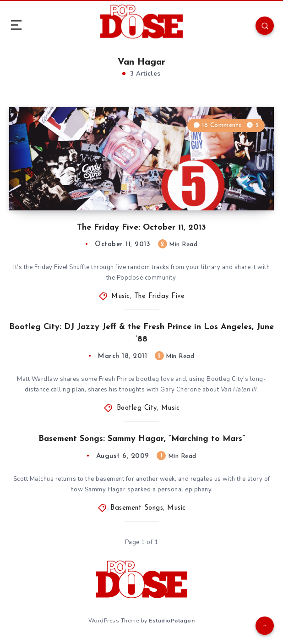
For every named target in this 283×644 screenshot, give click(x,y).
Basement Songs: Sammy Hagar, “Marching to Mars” (142, 439)
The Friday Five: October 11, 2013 (141, 228)
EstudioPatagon (172, 621)
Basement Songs (137, 508)
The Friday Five (160, 296)
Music (121, 296)
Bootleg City (137, 408)
